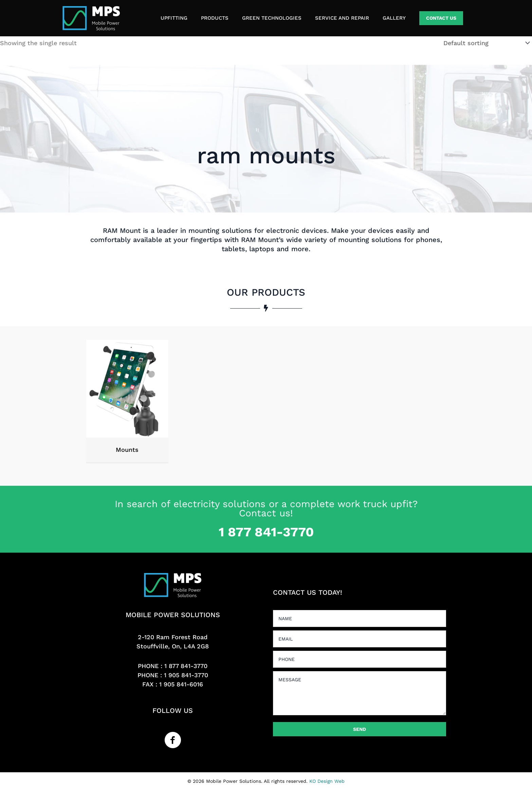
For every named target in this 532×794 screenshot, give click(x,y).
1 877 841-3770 (186, 666)
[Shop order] (485, 43)
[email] (360, 639)
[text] (360, 618)
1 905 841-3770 (186, 675)
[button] (441, 18)
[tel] (360, 659)
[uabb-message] (360, 693)
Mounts (127, 450)
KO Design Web (327, 781)
